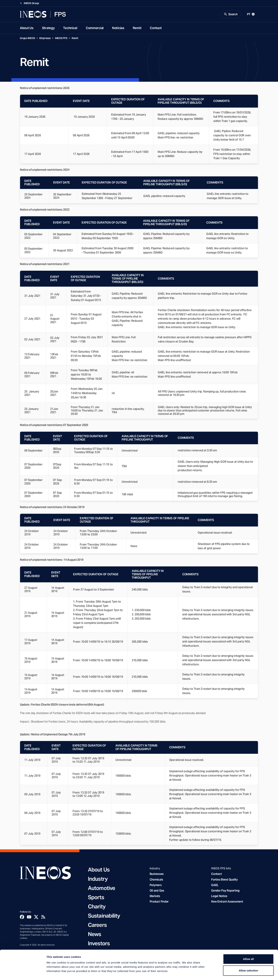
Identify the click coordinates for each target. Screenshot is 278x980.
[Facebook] (22, 917)
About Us (27, 28)
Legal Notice (219, 896)
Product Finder (159, 902)
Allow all (248, 948)
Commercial (95, 28)
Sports (96, 898)
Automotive (102, 888)
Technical (70, 28)
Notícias (118, 28)
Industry (98, 879)
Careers (97, 925)
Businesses (157, 874)
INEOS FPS (61, 38)
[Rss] (43, 917)
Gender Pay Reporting (225, 891)
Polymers (156, 885)
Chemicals (156, 880)
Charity (97, 907)
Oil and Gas (157, 891)
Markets (155, 896)
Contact (156, 28)
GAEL (215, 885)
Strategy (48, 28)
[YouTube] (29, 917)
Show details (186, 973)
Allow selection (248, 960)
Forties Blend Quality (224, 880)
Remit (137, 28)
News (94, 934)
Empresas (45, 38)
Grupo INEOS (27, 38)
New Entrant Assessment (227, 902)
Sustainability (104, 916)
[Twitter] (36, 917)
